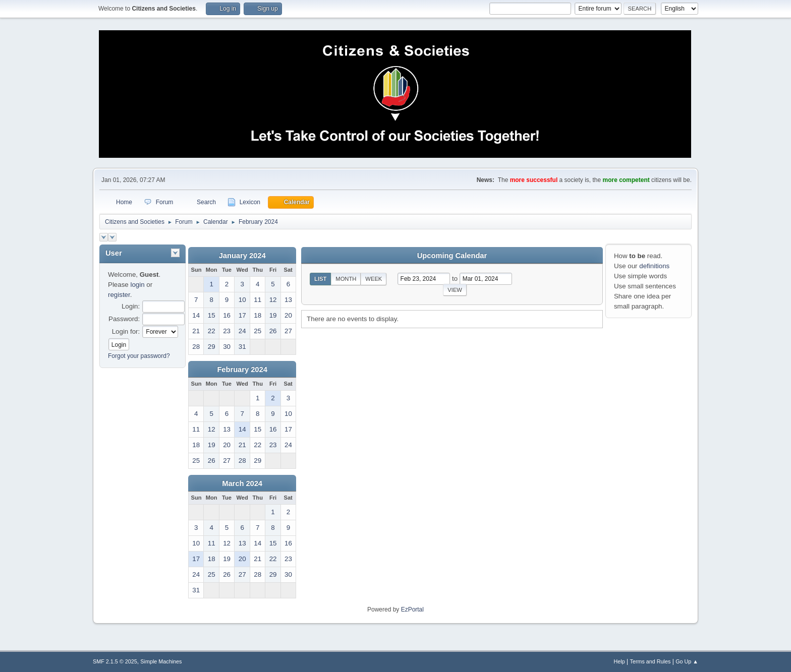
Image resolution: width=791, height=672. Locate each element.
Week (374, 279)
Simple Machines (161, 661)
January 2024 (242, 256)
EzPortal (412, 609)
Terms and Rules (651, 661)
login (137, 285)
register (119, 295)
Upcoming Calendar (452, 256)
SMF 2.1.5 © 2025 (115, 661)
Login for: (126, 331)
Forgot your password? (139, 356)
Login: (131, 306)
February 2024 (242, 370)
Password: (124, 319)
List (320, 279)
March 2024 (242, 483)
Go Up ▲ (687, 661)
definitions (654, 266)
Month (346, 279)
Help (619, 661)
